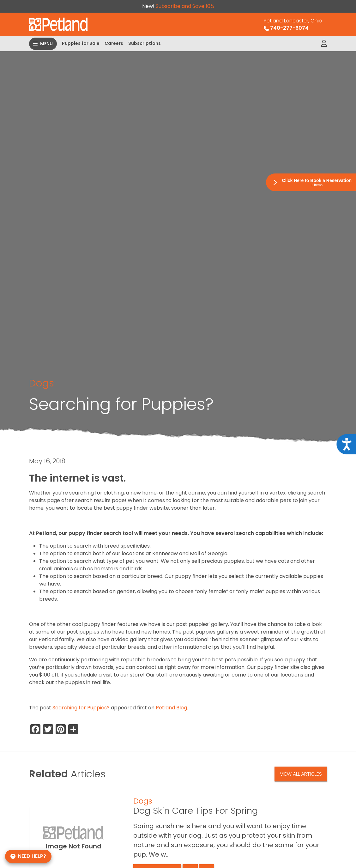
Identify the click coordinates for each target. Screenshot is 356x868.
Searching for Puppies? (81, 708)
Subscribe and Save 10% (185, 6)
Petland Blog (171, 708)
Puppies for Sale (81, 43)
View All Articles (301, 774)
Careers (114, 43)
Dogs (42, 383)
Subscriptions (145, 43)
